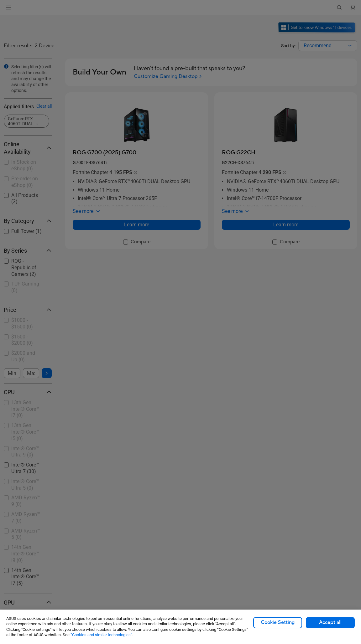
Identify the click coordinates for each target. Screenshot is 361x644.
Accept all (330, 622)
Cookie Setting (278, 622)
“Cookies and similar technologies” (101, 635)
